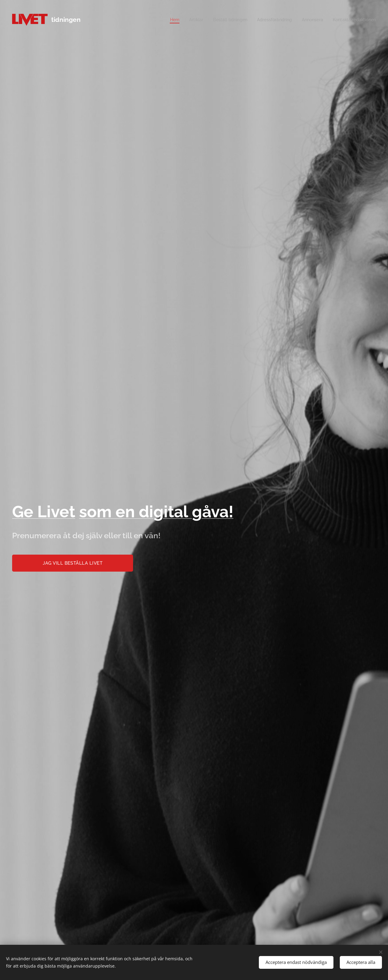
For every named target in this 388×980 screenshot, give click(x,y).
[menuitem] (165, 20)
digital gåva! (186, 512)
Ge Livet (44, 512)
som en (109, 512)
